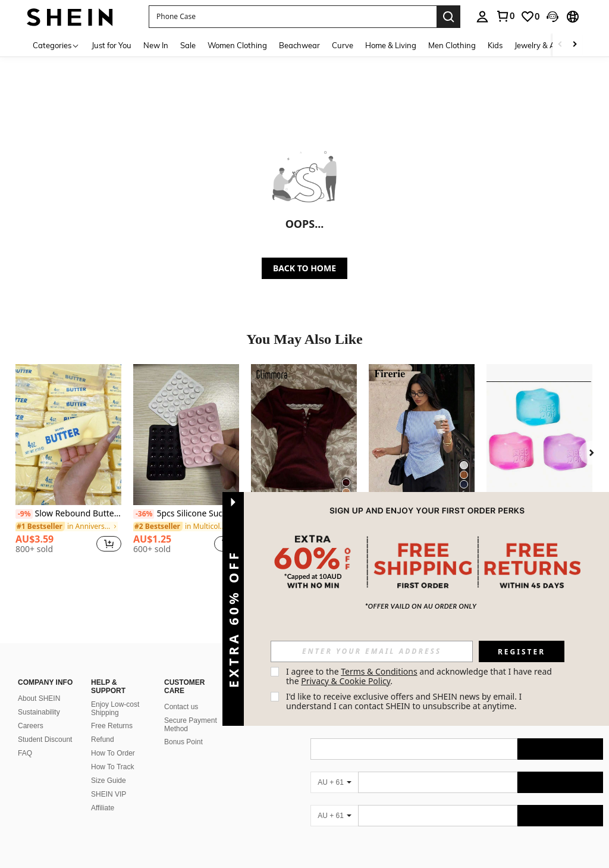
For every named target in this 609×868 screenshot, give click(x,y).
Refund (103, 739)
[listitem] (68, 464)
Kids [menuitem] (495, 45)
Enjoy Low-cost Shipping (115, 709)
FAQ (25, 753)
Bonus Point (183, 742)
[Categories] (56, 45)
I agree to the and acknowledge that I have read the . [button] (420, 676)
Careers (31, 726)
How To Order (113, 753)
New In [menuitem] (156, 45)
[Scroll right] (575, 45)
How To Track (112, 767)
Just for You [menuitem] (112, 45)
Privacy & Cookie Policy (346, 681)
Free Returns (112, 726)
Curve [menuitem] (343, 45)
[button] (293, 17)
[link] (505, 16)
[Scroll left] (560, 45)
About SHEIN (39, 698)
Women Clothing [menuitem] (237, 45)
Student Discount (45, 739)
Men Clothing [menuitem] (452, 45)
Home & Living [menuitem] (391, 45)
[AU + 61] (334, 782)
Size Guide (109, 781)
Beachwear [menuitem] (299, 45)
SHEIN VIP (109, 794)
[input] (372, 651)
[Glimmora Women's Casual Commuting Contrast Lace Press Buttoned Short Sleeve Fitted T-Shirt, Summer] (304, 435)
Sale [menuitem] (188, 45)
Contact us (181, 707)
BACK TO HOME (304, 268)
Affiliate (103, 808)
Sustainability (39, 712)
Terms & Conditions (379, 671)
